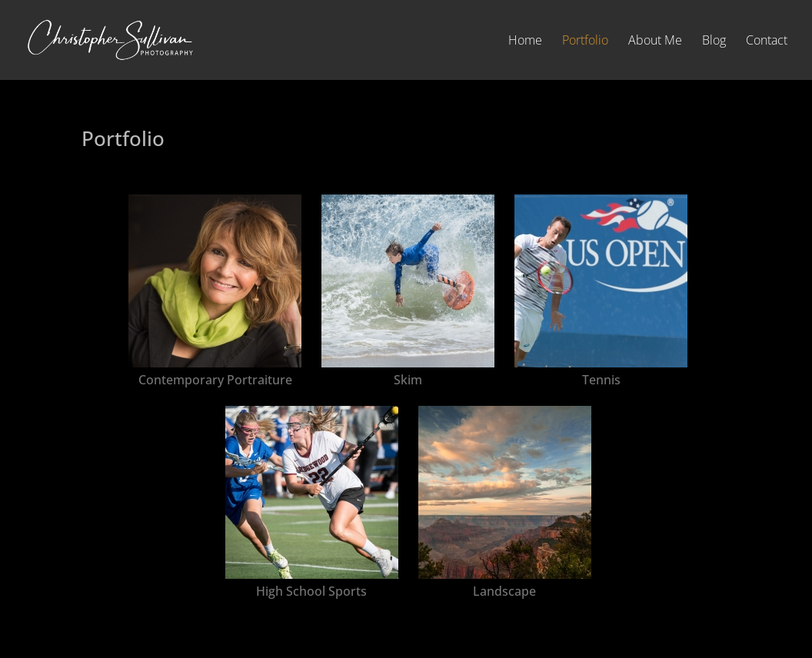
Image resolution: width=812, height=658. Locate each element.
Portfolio (585, 42)
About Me (655, 42)
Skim (408, 380)
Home (525, 42)
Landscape (504, 591)
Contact (767, 42)
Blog (714, 42)
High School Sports (311, 591)
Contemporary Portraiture (215, 380)
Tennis (601, 380)
